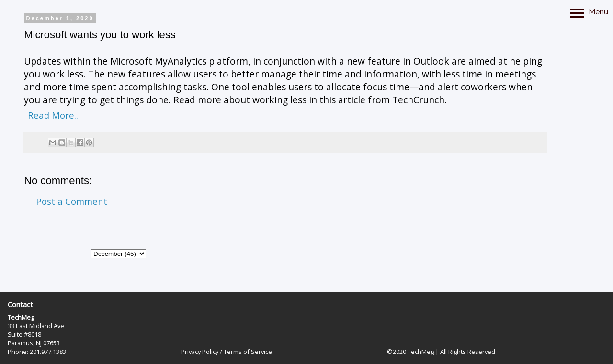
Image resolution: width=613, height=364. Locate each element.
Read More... (54, 115)
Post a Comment (72, 201)
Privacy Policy (200, 352)
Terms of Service (248, 352)
